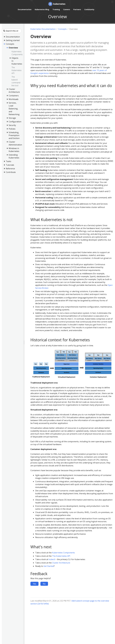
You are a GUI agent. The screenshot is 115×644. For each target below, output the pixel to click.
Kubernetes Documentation (43, 29)
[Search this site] (12, 31)
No (44, 584)
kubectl (52, 559)
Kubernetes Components (63, 553)
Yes (34, 584)
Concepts (62, 29)
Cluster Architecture (61, 563)
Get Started (49, 566)
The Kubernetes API (61, 556)
